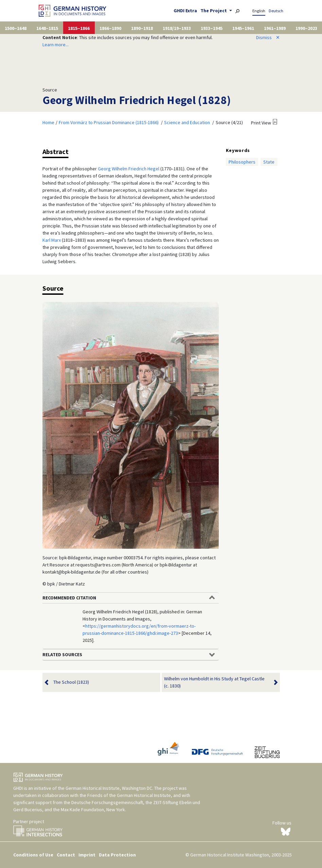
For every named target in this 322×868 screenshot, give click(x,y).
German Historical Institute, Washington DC (109, 788)
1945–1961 (243, 28)
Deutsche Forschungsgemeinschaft (107, 802)
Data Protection (117, 855)
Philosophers (242, 162)
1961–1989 (275, 28)
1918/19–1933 (177, 28)
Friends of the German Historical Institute (129, 795)
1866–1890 (110, 28)
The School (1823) (71, 682)
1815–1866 (79, 28)
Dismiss (268, 37)
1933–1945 (212, 28)
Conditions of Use (33, 855)
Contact (66, 855)
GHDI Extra (185, 11)
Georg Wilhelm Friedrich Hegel (129, 169)
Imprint (87, 855)
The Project (214, 11)
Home (48, 122)
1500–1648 (16, 28)
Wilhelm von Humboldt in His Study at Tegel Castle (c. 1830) (217, 682)
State (269, 162)
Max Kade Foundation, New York (93, 810)
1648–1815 (47, 28)
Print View (261, 123)
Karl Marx (52, 240)
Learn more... (56, 45)
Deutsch (276, 11)
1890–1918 (142, 28)
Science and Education (187, 122)
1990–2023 (306, 28)
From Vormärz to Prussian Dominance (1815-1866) (109, 122)
